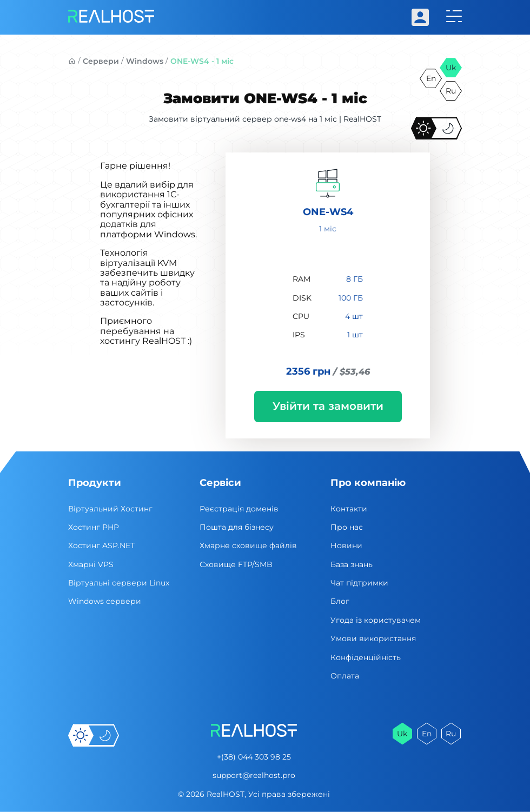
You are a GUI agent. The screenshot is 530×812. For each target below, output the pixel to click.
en (431, 78)
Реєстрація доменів (239, 509)
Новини (346, 545)
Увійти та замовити (328, 406)
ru (451, 91)
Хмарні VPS (91, 564)
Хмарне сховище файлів (248, 545)
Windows (145, 61)
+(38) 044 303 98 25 (254, 757)
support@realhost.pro (254, 775)
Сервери (101, 61)
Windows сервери (105, 601)
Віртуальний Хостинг (110, 509)
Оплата (345, 676)
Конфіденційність (366, 657)
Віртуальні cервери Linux (119, 583)
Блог (340, 601)
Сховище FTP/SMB (236, 564)
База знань (352, 564)
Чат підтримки (359, 583)
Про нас (347, 527)
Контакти (349, 509)
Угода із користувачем (376, 620)
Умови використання (373, 638)
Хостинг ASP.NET (101, 545)
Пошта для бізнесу (237, 527)
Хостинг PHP (94, 527)
